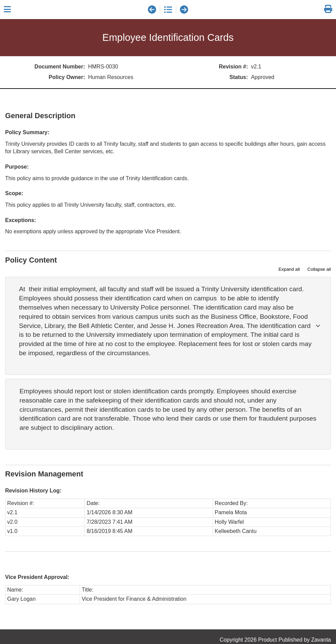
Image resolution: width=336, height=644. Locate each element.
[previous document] (152, 10)
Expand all (289, 269)
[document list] (168, 10)
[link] (328, 9)
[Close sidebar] (7, 10)
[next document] (184, 10)
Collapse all (319, 269)
